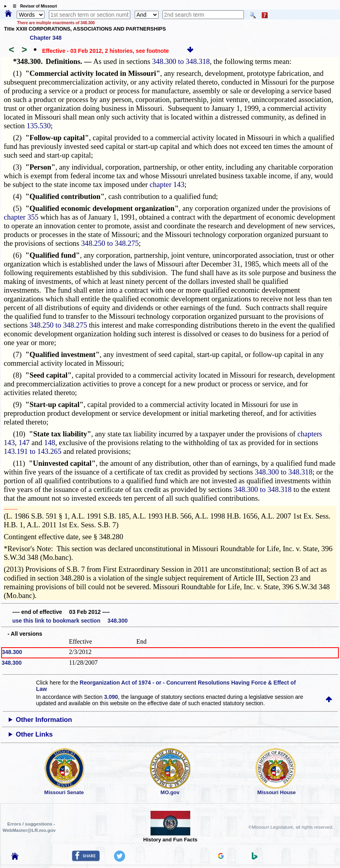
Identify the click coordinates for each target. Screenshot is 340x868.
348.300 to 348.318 (181, 61)
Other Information (44, 720)
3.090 (111, 697)
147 (24, 443)
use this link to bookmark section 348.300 (70, 621)
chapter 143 (167, 184)
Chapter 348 (46, 38)
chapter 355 (21, 217)
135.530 (39, 126)
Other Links (34, 734)
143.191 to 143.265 (32, 451)
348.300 (12, 652)
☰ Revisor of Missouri (33, 6)
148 (50, 443)
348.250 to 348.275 (110, 243)
